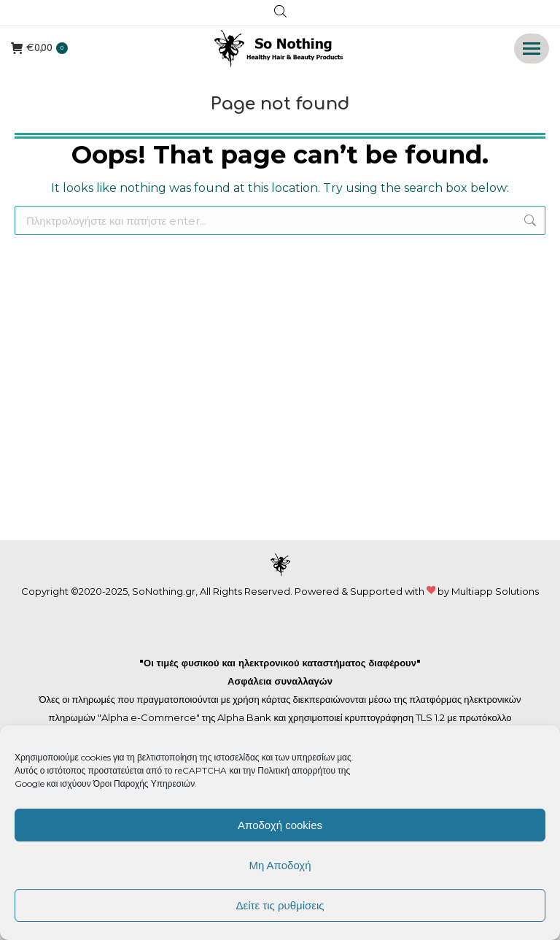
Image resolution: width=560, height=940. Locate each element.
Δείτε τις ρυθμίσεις (280, 905)
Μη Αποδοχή (280, 865)
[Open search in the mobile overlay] (280, 13)
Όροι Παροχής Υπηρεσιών (144, 783)
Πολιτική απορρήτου (297, 770)
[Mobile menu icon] (532, 49)
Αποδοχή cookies (280, 825)
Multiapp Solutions (495, 591)
